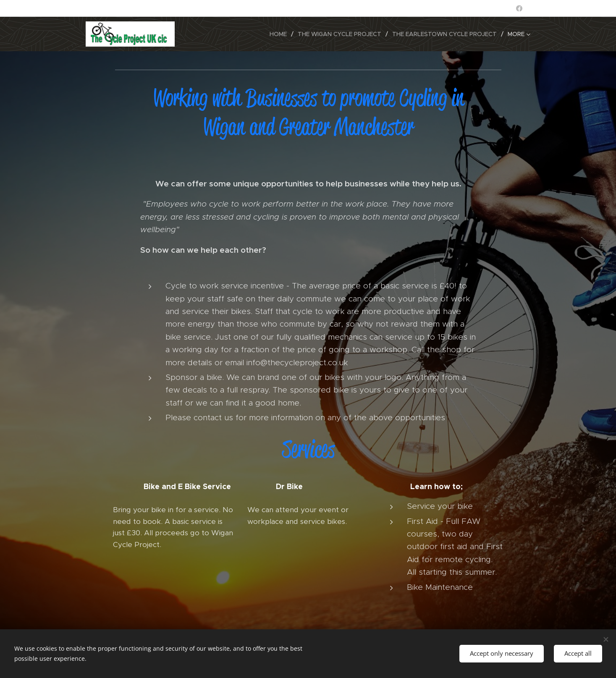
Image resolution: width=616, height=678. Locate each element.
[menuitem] (280, 34)
